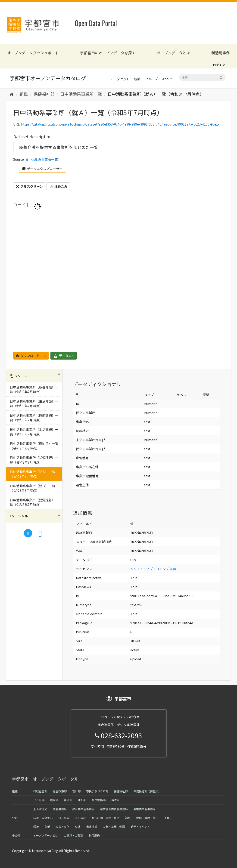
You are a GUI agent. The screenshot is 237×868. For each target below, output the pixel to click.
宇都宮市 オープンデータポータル (45, 779)
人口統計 (81, 818)
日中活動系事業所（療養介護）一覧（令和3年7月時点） (34, 389)
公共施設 (64, 818)
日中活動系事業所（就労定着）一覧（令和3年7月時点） (34, 502)
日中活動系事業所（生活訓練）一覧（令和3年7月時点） (34, 432)
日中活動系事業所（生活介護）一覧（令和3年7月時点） (34, 403)
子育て (168, 818)
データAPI (64, 356)
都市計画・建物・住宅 (106, 818)
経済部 (68, 800)
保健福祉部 (44, 94)
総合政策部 (60, 791)
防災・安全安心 (43, 818)
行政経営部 (40, 791)
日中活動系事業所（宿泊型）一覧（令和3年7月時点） (34, 446)
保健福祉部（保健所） (147, 791)
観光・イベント (140, 826)
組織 (137, 79)
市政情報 (92, 826)
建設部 (82, 800)
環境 (36, 826)
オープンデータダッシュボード (33, 53)
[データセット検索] (202, 77)
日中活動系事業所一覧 (81, 94)
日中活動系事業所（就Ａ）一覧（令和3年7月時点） (156, 94)
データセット (120, 79)
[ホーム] (12, 94)
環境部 (54, 800)
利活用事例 (221, 53)
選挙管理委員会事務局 (114, 809)
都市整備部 (99, 800)
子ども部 (39, 800)
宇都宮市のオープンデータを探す (108, 53)
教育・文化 (62, 826)
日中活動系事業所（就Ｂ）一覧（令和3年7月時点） (32, 488)
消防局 (115, 800)
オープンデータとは (173, 53)
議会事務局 (60, 809)
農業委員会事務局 (144, 809)
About (167, 79)
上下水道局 (40, 809)
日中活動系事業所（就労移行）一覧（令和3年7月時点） (34, 460)
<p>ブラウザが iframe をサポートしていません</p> (118, 276)
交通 (78, 826)
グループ (151, 79)
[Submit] (221, 77)
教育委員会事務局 (83, 809)
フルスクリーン (30, 186)
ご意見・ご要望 (73, 835)
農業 (47, 826)
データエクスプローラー (42, 169)
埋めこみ (58, 186)
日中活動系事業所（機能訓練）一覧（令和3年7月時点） (34, 418)
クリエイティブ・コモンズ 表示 (153, 569)
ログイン (219, 65)
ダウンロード (28, 356)
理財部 (76, 791)
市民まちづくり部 (97, 791)
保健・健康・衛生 (147, 818)
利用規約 (94, 835)
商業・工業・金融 (114, 826)
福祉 (128, 818)
